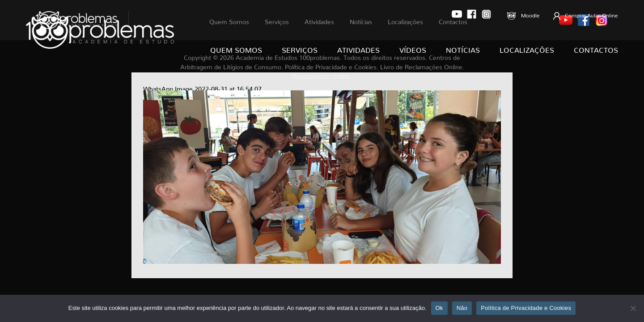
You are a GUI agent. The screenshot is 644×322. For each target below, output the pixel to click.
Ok (439, 308)
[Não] (633, 308)
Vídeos (413, 48)
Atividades (358, 48)
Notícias (463, 48)
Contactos (596, 48)
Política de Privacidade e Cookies (526, 308)
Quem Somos (236, 48)
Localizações (527, 48)
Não (462, 308)
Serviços (300, 48)
